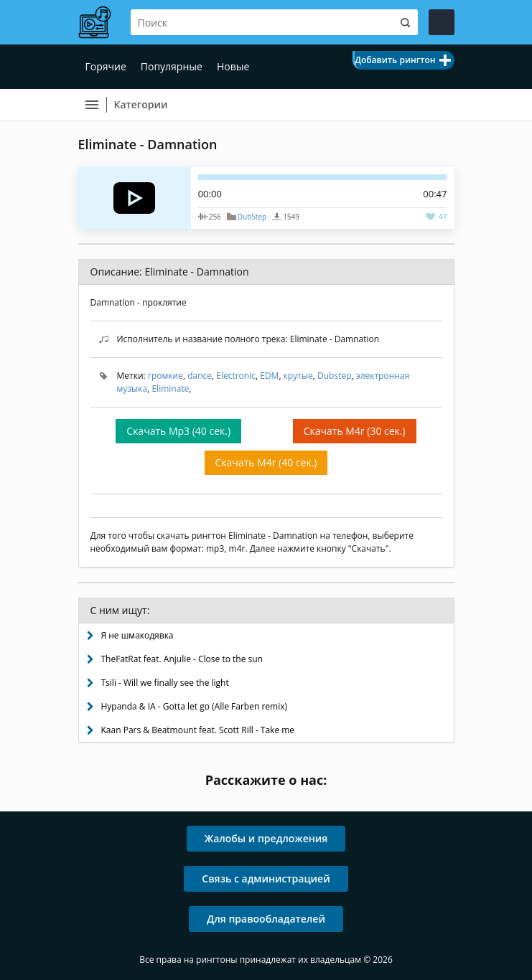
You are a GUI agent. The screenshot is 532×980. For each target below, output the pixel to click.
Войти (442, 22)
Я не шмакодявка (137, 635)
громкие (165, 376)
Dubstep (334, 376)
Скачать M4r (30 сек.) (355, 431)
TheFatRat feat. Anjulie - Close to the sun (182, 659)
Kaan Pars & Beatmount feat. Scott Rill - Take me (198, 730)
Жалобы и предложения (266, 838)
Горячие (106, 66)
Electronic (236, 376)
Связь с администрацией (266, 878)
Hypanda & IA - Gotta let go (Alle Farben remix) (195, 706)
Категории (141, 104)
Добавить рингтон (395, 60)
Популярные (172, 66)
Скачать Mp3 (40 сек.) (178, 431)
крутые (298, 376)
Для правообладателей (266, 919)
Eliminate (170, 388)
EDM (269, 376)
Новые (233, 66)
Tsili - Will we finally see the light (165, 683)
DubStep (252, 217)
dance (200, 376)
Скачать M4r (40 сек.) (266, 462)
